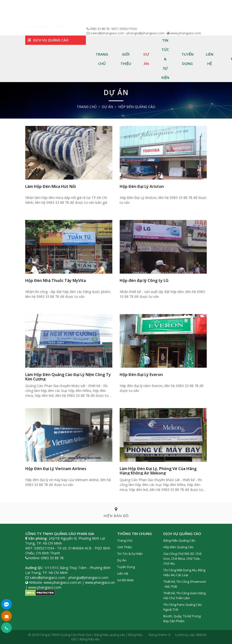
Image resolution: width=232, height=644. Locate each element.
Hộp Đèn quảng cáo (137, 107)
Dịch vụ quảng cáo (48, 40)
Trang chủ (102, 59)
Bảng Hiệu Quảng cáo (179, 540)
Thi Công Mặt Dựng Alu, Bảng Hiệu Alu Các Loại (184, 572)
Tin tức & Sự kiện (165, 59)
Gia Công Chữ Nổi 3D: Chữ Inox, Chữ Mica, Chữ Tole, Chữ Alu (182, 559)
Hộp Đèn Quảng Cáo (178, 547)
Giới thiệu (126, 59)
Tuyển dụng (187, 59)
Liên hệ (210, 59)
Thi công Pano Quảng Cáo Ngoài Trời (183, 607)
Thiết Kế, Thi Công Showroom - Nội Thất (185, 584)
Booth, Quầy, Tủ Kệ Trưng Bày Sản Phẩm (182, 619)
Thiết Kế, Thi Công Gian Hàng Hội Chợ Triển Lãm (184, 595)
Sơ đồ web (125, 580)
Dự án (146, 59)
